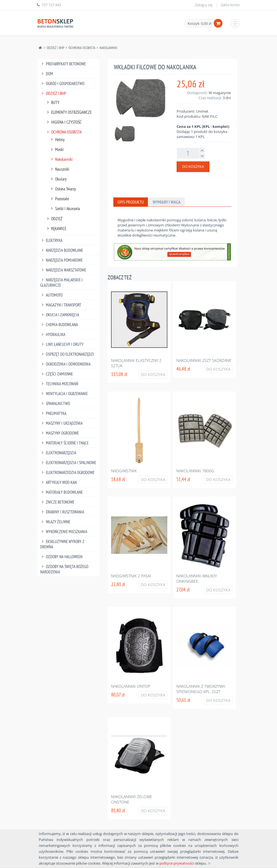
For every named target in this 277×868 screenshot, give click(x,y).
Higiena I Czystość (64, 122)
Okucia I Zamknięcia (60, 315)
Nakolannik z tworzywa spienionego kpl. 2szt (201, 689)
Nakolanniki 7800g (195, 471)
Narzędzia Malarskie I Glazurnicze (62, 282)
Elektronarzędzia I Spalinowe (68, 463)
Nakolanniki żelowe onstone (132, 799)
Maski (57, 149)
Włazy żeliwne (55, 522)
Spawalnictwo (55, 403)
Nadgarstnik (124, 471)
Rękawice (56, 229)
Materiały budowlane (62, 492)
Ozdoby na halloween (61, 557)
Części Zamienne (57, 374)
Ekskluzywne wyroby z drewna (62, 544)
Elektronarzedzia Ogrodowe (67, 472)
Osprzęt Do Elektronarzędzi (67, 354)
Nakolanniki (108, 48)
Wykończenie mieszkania (64, 532)
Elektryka (51, 240)
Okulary (58, 179)
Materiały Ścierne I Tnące (65, 443)
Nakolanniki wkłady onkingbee (197, 578)
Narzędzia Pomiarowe (62, 260)
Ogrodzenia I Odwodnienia (66, 364)
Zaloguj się (204, 5)
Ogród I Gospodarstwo (62, 84)
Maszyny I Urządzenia (62, 423)
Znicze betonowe (57, 502)
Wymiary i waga (167, 202)
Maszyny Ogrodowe (60, 433)
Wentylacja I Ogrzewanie (64, 394)
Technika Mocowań (59, 384)
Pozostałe (59, 199)
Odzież (54, 219)
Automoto (52, 295)
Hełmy (57, 140)
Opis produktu (131, 202)
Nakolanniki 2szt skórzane (204, 360)
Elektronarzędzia (58, 453)
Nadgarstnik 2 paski (131, 576)
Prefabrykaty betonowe (63, 64)
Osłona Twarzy (63, 189)
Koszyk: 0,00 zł (199, 23)
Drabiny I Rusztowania (62, 512)
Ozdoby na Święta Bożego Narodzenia (64, 569)
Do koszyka (193, 166)
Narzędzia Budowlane (62, 250)
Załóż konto (230, 5)
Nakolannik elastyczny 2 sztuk (136, 363)
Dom (47, 74)
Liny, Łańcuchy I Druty (62, 344)
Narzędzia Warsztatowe (63, 270)
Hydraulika (53, 334)
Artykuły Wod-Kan (59, 482)
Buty (53, 102)
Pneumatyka (53, 413)
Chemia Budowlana (59, 325)
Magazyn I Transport (61, 305)
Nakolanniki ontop (131, 686)
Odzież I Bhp (56, 48)
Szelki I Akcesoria (65, 209)
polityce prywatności (177, 863)
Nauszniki (59, 169)
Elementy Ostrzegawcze (69, 112)
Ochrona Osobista (82, 48)
